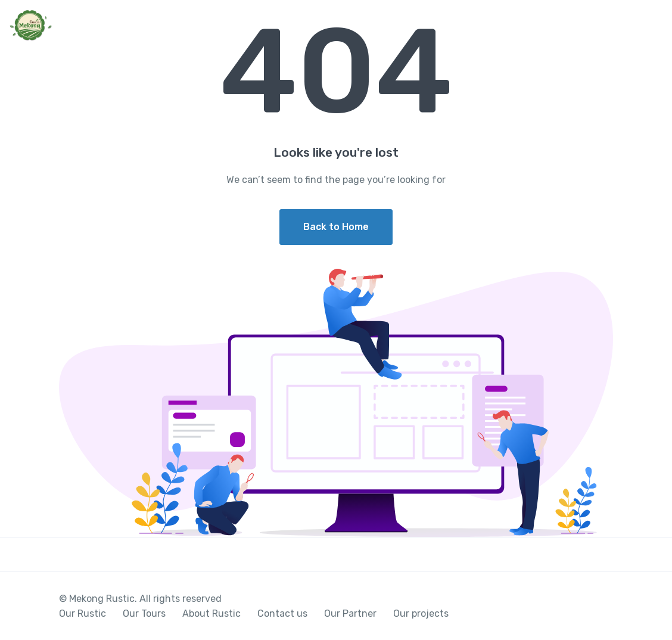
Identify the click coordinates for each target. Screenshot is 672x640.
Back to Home (336, 227)
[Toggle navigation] (653, 26)
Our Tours (144, 613)
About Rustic (211, 613)
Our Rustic (83, 613)
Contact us (282, 613)
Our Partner (350, 613)
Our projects (421, 613)
